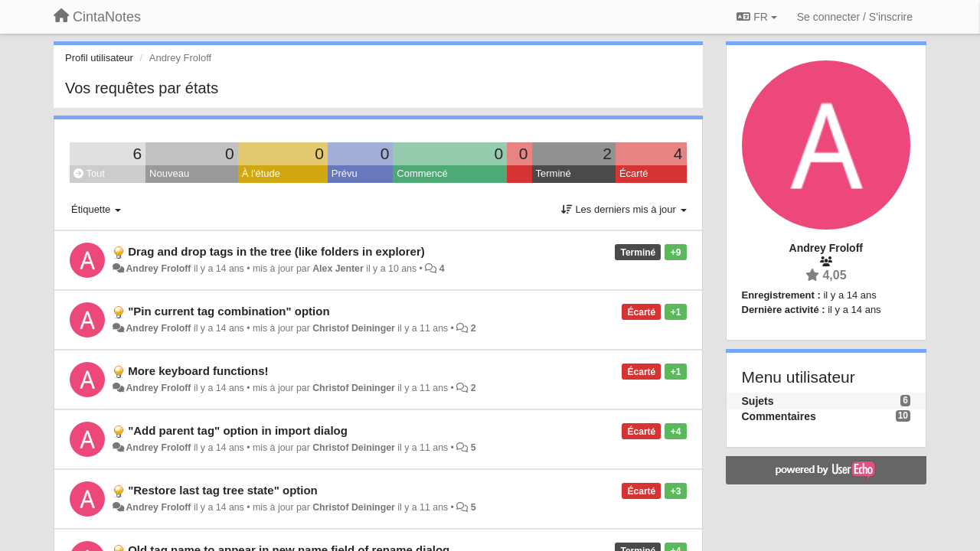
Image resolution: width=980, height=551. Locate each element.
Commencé (422, 173)
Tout (89, 173)
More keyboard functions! (198, 371)
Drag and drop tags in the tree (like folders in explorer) (276, 251)
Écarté (634, 173)
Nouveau (169, 173)
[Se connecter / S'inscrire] (855, 17)
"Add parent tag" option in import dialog (238, 430)
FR (756, 17)
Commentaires (779, 416)
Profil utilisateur (99, 58)
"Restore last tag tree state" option (223, 490)
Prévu (345, 173)
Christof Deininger (354, 328)
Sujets (758, 401)
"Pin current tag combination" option (229, 311)
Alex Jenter (338, 269)
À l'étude (261, 173)
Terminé (554, 173)
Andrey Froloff (158, 269)
